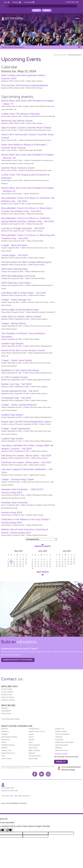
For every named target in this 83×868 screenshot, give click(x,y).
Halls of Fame (6, 759)
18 (26, 562)
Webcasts (59, 748)
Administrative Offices (9, 737)
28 (14, 566)
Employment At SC (8, 753)
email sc (61, 762)
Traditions (59, 737)
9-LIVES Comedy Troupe (14, 377)
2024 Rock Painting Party (14, 269)
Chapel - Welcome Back (14, 245)
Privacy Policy (6, 714)
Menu (77, 18)
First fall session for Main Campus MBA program (26, 262)
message (16, 796)
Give (47, 10)
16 (20, 562)
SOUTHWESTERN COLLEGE (16, 803)
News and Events (60, 55)
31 (23, 566)
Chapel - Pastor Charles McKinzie (19, 405)
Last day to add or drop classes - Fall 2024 (24, 293)
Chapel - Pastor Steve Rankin (17, 360)
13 (11, 562)
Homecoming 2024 (12, 512)
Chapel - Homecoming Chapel (18, 479)
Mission (31, 740)
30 (20, 566)
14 (14, 562)
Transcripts (59, 740)
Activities (4, 734)
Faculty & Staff (6, 695)
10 (23, 559)
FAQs (3, 756)
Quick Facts (33, 748)
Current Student (7, 692)
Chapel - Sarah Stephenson (16, 429)
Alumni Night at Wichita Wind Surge (20, 310)
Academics (5, 731)
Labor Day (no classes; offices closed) (21, 317)
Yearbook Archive (62, 750)
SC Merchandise (35, 756)
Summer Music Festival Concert (18, 168)
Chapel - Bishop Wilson (14, 323)
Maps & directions (24, 796)
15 (17, 562)
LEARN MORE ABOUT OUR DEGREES (18, 660)
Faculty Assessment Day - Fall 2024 (20, 391)
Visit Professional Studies (10, 719)
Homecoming (34, 729)
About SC (5, 729)
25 (26, 564)
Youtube (41, 774)
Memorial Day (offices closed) (17, 121)
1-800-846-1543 (72, 2)
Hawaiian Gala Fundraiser (15, 502)
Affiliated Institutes (8, 745)
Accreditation (6, 711)
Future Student (7, 689)
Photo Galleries (34, 745)
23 (20, 564)
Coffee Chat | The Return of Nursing (20, 114)
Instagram (48, 774)
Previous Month (43, 546)
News (31, 742)
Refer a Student (34, 750)
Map (6, 2)
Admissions (5, 740)
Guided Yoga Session (12, 343)
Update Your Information (64, 742)
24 (23, 564)
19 (8, 564)
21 (14, 564)
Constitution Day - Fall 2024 (16, 398)
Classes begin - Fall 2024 (14, 255)
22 (17, 564)
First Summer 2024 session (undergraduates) (25, 85)
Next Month (43, 572)
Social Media (33, 759)
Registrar (32, 753)
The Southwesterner (63, 734)
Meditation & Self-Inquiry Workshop (20, 370)
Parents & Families (8, 700)
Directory (16, 2)
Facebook (35, 774)
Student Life (59, 729)
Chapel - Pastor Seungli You (16, 300)
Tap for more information (13, 47)
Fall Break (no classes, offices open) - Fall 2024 (26, 455)
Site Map (4, 708)
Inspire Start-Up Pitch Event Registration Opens (26, 422)
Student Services (61, 731)
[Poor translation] (9, 830)
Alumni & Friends (8, 697)
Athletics (4, 748)
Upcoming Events (75, 55)
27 (11, 566)
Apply (36, 10)
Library (31, 737)
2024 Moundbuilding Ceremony (18, 276)
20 (11, 564)
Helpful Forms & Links (37, 731)
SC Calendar (28, 2)
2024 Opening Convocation (16, 283)
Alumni (4, 742)
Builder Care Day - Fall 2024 (16, 384)
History (31, 734)
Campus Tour (6, 750)
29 (17, 566)
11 (26, 559)
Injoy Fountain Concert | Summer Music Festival (26, 128)
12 (8, 562)
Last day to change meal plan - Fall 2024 (23, 228)
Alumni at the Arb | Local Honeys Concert (23, 350)
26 (8, 566)
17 (23, 562)
